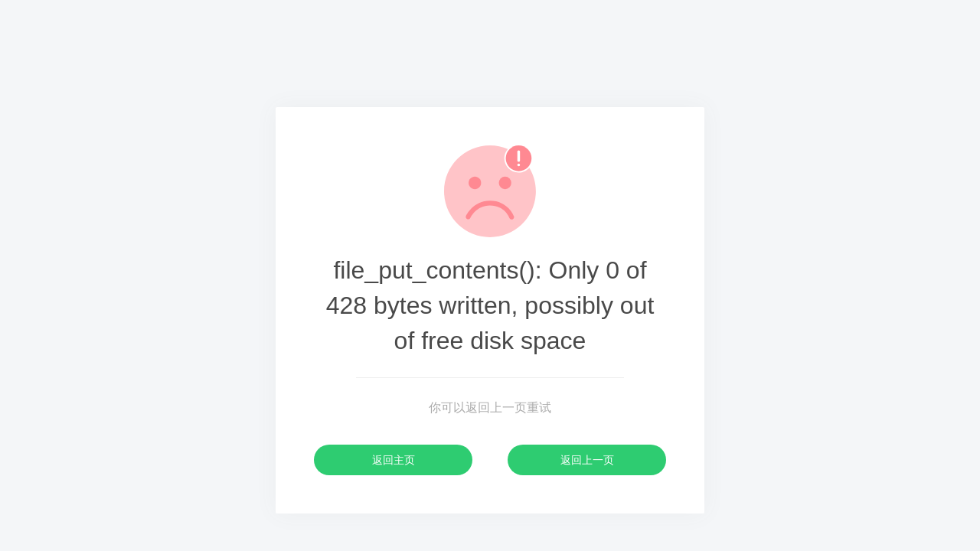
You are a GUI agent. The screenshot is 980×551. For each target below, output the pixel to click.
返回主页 (394, 460)
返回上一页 (587, 460)
